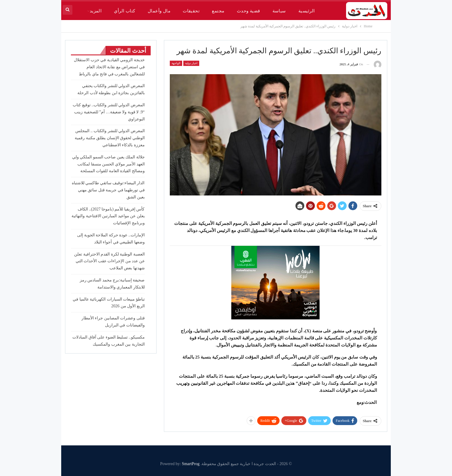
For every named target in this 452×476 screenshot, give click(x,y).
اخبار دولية (191, 63)
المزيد (96, 11)
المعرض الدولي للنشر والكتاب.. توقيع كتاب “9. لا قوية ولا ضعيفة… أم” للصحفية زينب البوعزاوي (109, 112)
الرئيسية (307, 11)
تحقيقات (191, 11)
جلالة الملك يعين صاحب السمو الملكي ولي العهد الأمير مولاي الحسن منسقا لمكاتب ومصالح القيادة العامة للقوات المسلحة (108, 164)
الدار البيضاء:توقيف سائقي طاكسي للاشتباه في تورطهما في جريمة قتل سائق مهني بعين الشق (108, 190)
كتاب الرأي (124, 11)
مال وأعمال (159, 11)
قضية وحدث (249, 11)
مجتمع (218, 11)
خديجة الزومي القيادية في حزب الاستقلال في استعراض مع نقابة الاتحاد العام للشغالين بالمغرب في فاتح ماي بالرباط (109, 67)
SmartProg (191, 464)
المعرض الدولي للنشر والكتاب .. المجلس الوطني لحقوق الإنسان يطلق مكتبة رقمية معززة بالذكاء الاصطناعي (110, 138)
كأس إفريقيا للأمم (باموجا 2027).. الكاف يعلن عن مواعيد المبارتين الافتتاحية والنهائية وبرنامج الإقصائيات (108, 216)
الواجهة (176, 63)
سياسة (279, 11)
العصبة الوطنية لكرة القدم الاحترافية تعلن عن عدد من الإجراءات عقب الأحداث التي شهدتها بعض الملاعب (109, 261)
